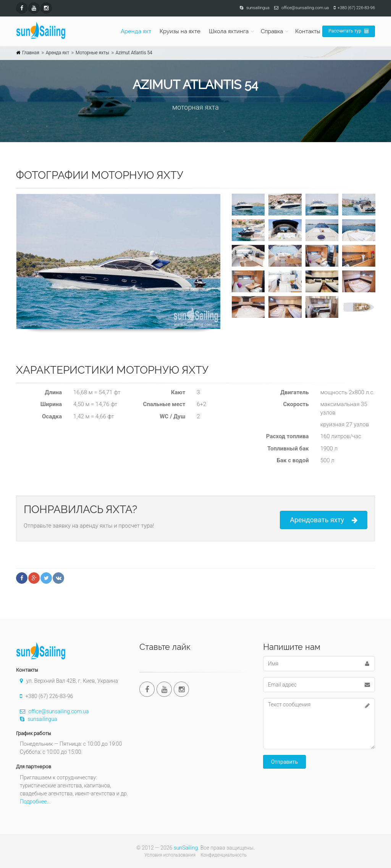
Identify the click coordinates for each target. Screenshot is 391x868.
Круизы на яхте (180, 31)
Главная (31, 53)
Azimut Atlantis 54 (134, 53)
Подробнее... (35, 802)
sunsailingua (37, 719)
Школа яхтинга (229, 31)
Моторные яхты (92, 53)
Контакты (308, 31)
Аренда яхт (136, 31)
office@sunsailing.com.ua (52, 711)
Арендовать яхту (324, 520)
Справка (272, 31)
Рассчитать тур (349, 31)
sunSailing (186, 848)
